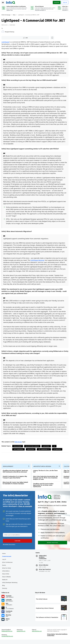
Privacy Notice (51, 638)
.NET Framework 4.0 (44, 451)
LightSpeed (6, 42)
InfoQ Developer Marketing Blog (10, 587)
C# (55, 448)
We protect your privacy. (9, 548)
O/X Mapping (58, 451)
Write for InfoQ (7, 572)
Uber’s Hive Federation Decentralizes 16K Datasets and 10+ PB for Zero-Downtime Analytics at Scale (46, 480)
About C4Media (7, 580)
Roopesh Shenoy (10, 31)
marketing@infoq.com (8, 640)
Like (7, 37)
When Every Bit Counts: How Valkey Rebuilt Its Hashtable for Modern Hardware (16, 486)
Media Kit (5, 583)
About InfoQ (6, 577)
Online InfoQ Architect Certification (43, 561)
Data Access (18, 444)
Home (4, 557)
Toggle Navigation (4, 2)
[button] (17, 544)
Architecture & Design (33, 448)
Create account (7, 560)
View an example (25, 509)
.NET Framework (19, 451)
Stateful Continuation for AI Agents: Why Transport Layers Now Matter (15, 480)
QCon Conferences (8, 566)
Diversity (5, 592)
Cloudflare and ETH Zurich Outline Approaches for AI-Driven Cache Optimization (44, 488)
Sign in (65, 2)
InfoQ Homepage (6, 15)
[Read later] (13, 38)
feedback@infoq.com (7, 635)
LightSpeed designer (41, 262)
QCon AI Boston (44, 569)
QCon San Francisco (45, 573)
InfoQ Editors (6, 574)
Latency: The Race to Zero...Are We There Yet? (46, 474)
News (14, 15)
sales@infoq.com (21, 635)
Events (4, 569)
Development (18, 448)
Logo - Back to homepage (11, 2)
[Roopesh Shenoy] (3, 31)
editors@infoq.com (37, 635)
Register (56, 2)
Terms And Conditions (61, 638)
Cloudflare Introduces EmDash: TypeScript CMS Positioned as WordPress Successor (16, 474)
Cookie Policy (51, 640)
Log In (4, 563)
